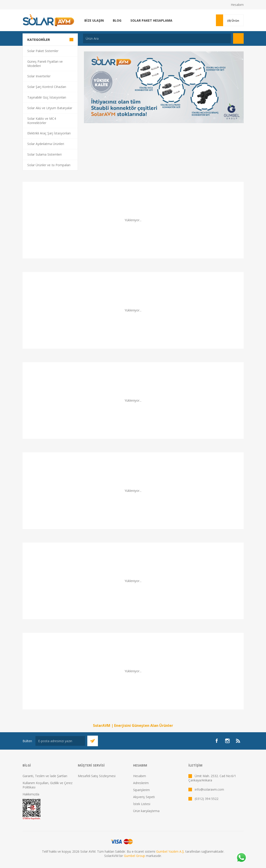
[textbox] (157, 38)
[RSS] (238, 741)
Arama (238, 38)
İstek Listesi (142, 804)
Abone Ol (93, 741)
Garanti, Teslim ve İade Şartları (45, 776)
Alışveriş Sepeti (144, 797)
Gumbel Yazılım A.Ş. (170, 851)
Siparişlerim (141, 790)
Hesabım (237, 5)
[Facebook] (217, 741)
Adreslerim (141, 783)
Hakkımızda (31, 794)
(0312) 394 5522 (207, 799)
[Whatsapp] (241, 858)
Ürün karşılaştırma (146, 811)
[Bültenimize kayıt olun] (60, 741)
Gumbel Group (134, 856)
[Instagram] (227, 741)
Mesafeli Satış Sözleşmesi (97, 776)
